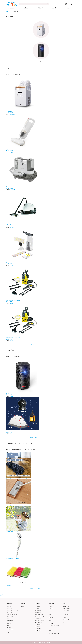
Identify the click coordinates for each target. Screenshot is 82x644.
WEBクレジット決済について (40, 621)
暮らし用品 (9, 623)
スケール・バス (10, 617)
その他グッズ (10, 627)
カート (68, 4)
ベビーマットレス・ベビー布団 (13, 611)
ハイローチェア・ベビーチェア (13, 615)
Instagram (64, 626)
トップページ (9, 11)
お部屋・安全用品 (10, 621)
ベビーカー (9, 619)
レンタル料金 (37, 609)
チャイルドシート (10, 613)
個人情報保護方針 (38, 631)
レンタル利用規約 (38, 629)
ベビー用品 (9, 607)
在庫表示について (38, 613)
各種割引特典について (39, 615)
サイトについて (38, 627)
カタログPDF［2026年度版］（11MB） (54, 626)
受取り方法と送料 (38, 611)
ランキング (9, 632)
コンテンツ (51, 609)
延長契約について (38, 619)
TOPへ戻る (1, 595)
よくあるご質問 (38, 625)
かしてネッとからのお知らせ (54, 633)
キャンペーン (51, 607)
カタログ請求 (51, 624)
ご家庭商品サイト (10, 629)
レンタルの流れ (38, 607)
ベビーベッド (10, 609)
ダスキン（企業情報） (67, 609)
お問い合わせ (51, 617)
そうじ (8, 625)
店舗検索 (23, 607)
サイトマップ (65, 617)
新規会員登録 (62, 4)
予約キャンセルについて (39, 617)
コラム (50, 611)
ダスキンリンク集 (66, 619)
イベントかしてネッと (67, 611)
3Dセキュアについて (39, 623)
